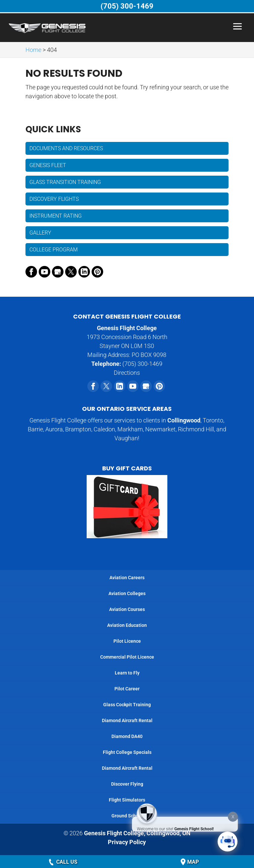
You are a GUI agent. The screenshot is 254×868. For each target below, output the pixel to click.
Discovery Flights (54, 199)
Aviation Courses (127, 609)
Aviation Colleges (127, 593)
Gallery (40, 233)
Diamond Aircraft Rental (127, 720)
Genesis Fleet (48, 165)
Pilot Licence (127, 641)
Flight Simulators (127, 800)
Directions (127, 373)
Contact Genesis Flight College (127, 316)
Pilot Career (127, 689)
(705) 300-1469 (127, 6)
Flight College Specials (127, 752)
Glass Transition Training (65, 182)
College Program (54, 250)
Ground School (127, 816)
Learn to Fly (127, 673)
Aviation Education (127, 625)
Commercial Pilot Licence (127, 657)
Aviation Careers (127, 578)
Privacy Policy (127, 842)
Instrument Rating (56, 216)
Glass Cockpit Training (127, 705)
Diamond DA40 (127, 736)
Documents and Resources (66, 148)
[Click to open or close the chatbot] (228, 842)
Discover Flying (127, 784)
